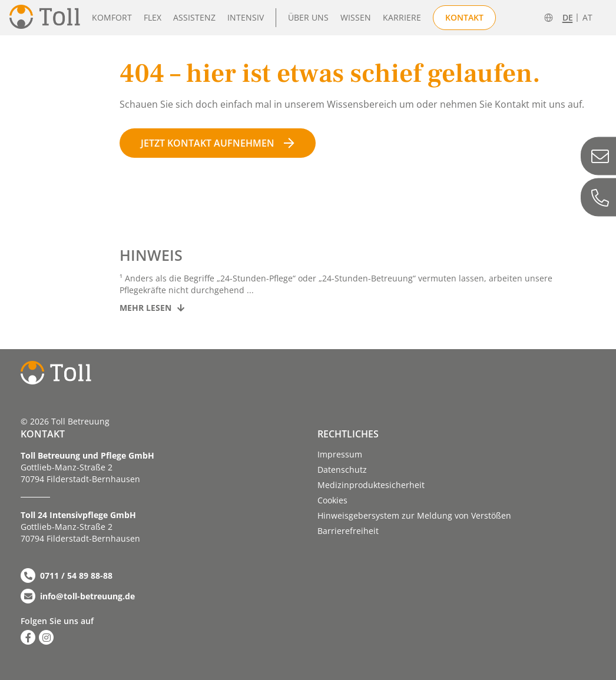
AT (587, 18)
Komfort (112, 17)
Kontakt (464, 17)
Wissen (356, 17)
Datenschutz (342, 470)
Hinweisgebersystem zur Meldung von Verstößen (414, 515)
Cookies (332, 500)
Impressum (340, 454)
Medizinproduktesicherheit (371, 485)
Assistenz (194, 17)
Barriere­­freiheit (348, 531)
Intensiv (246, 17)
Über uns (308, 17)
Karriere (402, 17)
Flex (153, 17)
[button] (26, 654)
